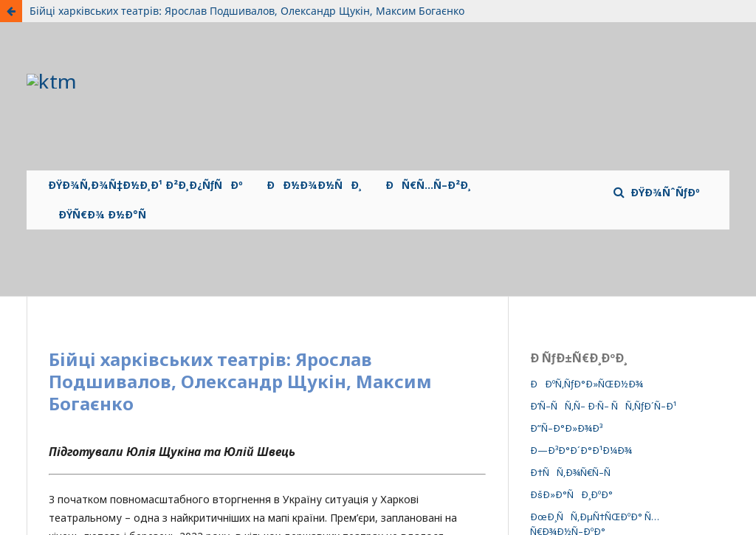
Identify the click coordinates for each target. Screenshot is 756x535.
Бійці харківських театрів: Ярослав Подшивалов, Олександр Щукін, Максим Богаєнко (247, 11)
